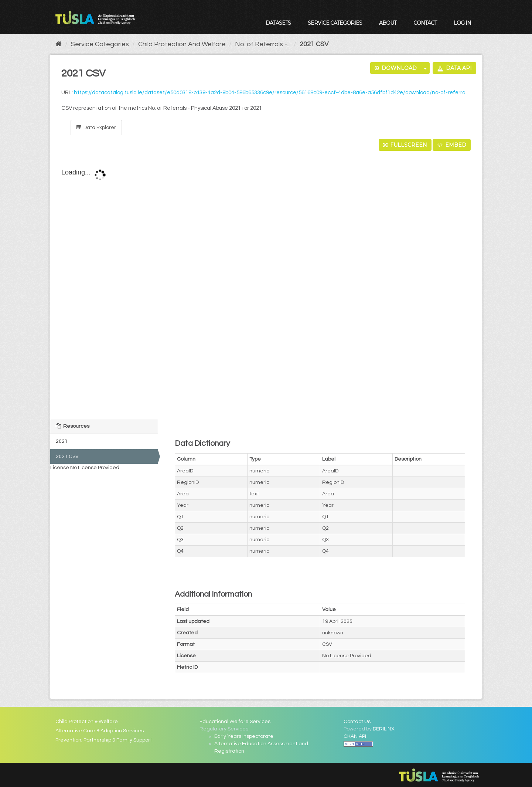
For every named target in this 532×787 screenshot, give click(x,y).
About (388, 23)
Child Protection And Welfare (182, 44)
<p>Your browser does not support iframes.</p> (266, 285)
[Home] (59, 44)
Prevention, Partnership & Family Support (104, 740)
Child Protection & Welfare (87, 722)
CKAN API (355, 736)
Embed (452, 145)
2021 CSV (314, 44)
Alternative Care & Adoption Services (100, 731)
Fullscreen (405, 145)
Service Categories (335, 23)
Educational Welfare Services (235, 722)
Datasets (278, 23)
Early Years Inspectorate (244, 736)
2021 (62, 441)
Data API (454, 68)
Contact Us (357, 722)
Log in (462, 23)
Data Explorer (96, 127)
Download (396, 68)
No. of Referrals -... (263, 44)
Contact (425, 23)
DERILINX (384, 729)
